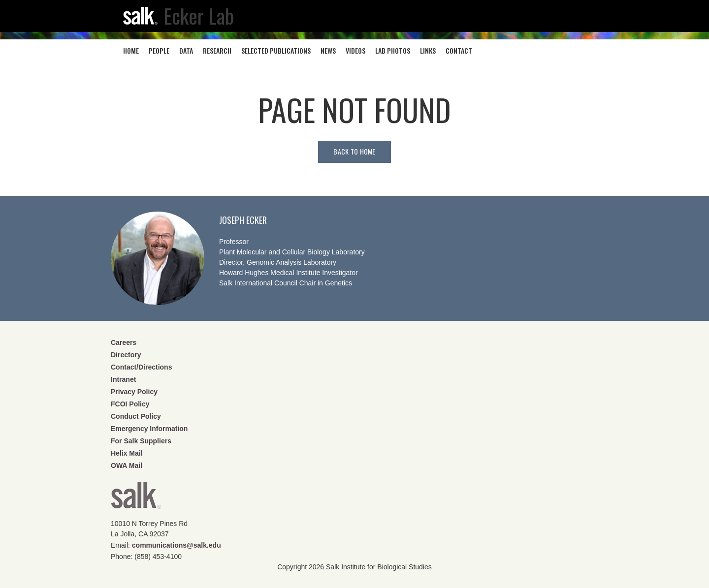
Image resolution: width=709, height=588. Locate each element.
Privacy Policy (134, 392)
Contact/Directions (141, 367)
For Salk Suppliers (141, 441)
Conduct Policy (136, 416)
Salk (136, 499)
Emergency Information (149, 429)
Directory (126, 355)
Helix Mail (127, 453)
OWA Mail (127, 465)
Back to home (354, 151)
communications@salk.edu (177, 545)
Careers (124, 342)
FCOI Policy (130, 404)
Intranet (123, 379)
